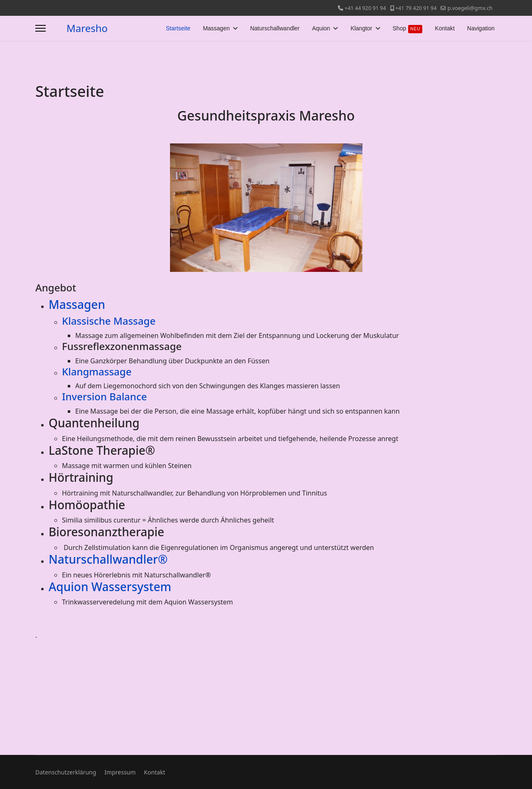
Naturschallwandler (275, 28)
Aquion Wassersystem (110, 587)
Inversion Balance (104, 396)
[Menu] (41, 28)
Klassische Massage (109, 321)
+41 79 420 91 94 (416, 8)
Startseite (178, 28)
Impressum (120, 772)
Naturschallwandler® (108, 559)
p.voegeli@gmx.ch (470, 8)
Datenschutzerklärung (66, 772)
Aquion (321, 28)
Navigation (481, 28)
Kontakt (445, 28)
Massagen (216, 28)
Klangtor (361, 28)
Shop (408, 29)
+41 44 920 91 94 (365, 8)
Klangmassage (97, 371)
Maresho (87, 28)
